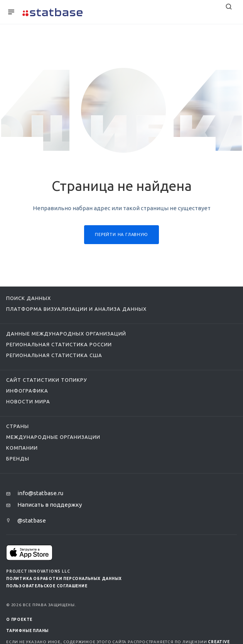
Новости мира (28, 401)
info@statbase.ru (40, 493)
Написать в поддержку (50, 505)
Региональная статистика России (59, 344)
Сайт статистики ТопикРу (47, 380)
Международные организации (53, 437)
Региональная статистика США (54, 355)
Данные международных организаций (66, 334)
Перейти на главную (121, 234)
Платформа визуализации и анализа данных (76, 309)
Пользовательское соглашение (47, 586)
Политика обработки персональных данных (64, 579)
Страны (18, 426)
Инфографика (27, 391)
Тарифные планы (27, 631)
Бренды (18, 459)
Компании (22, 448)
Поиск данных (29, 298)
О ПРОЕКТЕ (19, 620)
